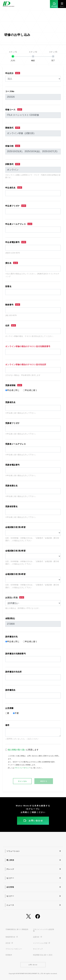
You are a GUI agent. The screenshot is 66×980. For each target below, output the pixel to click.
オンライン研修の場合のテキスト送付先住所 (26, 364)
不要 (17, 713)
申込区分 (13, 73)
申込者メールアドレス (19, 224)
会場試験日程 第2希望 (15, 551)
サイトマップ (38, 949)
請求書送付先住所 (13, 672)
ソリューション (13, 851)
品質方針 (38, 937)
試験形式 (13, 164)
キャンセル (22, 781)
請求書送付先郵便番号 (16, 654)
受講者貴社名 (11, 486)
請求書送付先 (11, 637)
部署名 (8, 286)
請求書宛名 (10, 690)
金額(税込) (10, 618)
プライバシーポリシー (22, 768)
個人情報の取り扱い (17, 750)
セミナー (10, 878)
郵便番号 (13, 305)
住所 (11, 325)
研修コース (14, 110)
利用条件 (9, 955)
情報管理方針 (12, 937)
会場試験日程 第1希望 (15, 527)
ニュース (10, 905)
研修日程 (13, 146)
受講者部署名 (11, 506)
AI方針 (9, 943)
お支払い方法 (15, 597)
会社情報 (10, 887)
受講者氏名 (10, 402)
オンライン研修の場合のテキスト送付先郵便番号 (28, 346)
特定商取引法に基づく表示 (43, 955)
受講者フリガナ (12, 423)
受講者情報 (14, 385)
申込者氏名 (14, 188)
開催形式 (13, 128)
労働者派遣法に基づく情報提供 (17, 929)
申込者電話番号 (16, 242)
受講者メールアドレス (16, 444)
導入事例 (10, 860)
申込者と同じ (13, 390)
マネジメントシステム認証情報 (44, 930)
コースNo (10, 91)
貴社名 (12, 263)
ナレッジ (10, 869)
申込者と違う (31, 390)
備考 (7, 725)
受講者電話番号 (12, 465)
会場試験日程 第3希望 (15, 574)
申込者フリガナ (16, 206)
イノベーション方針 (42, 943)
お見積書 (9, 708)
